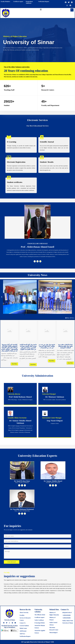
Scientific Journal (47, 142)
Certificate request (18, 2)
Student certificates (15, 182)
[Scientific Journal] (42, 137)
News (3, 342)
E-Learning (12, 142)
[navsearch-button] (72, 10)
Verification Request (44, 2)
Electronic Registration (16, 162)
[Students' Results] (42, 157)
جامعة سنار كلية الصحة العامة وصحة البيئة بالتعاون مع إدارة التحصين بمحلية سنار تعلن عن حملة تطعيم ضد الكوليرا (28, 347)
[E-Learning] (9, 137)
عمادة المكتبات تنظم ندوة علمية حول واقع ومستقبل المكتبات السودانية (65, 346)
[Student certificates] (9, 178)
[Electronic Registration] (9, 157)
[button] (41, 9)
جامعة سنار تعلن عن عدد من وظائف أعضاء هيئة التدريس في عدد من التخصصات (47, 346)
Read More (15, 364)
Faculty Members (5, 2)
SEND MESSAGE (12, 562)
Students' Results (47, 162)
